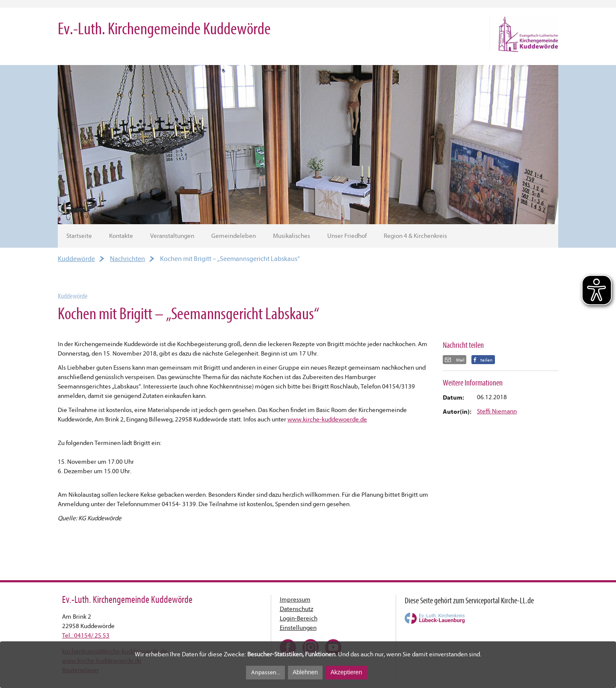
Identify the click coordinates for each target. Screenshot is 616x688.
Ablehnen (305, 672)
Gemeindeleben (234, 236)
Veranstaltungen (172, 236)
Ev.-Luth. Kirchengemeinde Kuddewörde (164, 29)
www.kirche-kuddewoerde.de (327, 420)
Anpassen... (266, 672)
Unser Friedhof (347, 236)
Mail (460, 360)
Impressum (295, 600)
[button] (483, 360)
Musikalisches (292, 236)
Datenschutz (296, 609)
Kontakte (121, 236)
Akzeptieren (346, 672)
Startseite (79, 236)
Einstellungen (298, 628)
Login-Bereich (299, 618)
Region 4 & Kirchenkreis (415, 236)
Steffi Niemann (497, 411)
